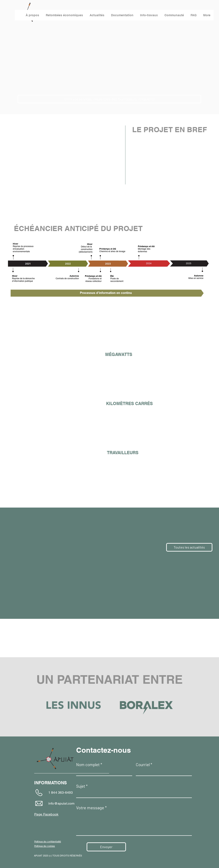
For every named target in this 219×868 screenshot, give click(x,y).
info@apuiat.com (61, 803)
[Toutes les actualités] (189, 547)
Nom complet (88, 765)
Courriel (143, 765)
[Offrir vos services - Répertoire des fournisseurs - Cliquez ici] (109, 99)
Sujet (81, 786)
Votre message (90, 808)
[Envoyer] (106, 847)
